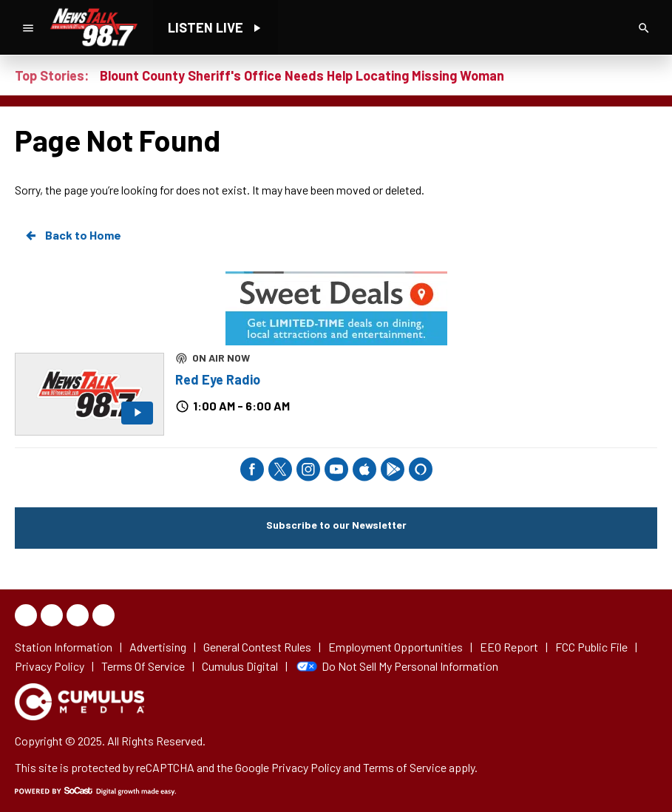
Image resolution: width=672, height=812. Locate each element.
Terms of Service (405, 767)
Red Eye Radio (218, 379)
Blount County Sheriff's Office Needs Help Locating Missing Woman (302, 75)
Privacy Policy (306, 767)
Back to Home (72, 235)
